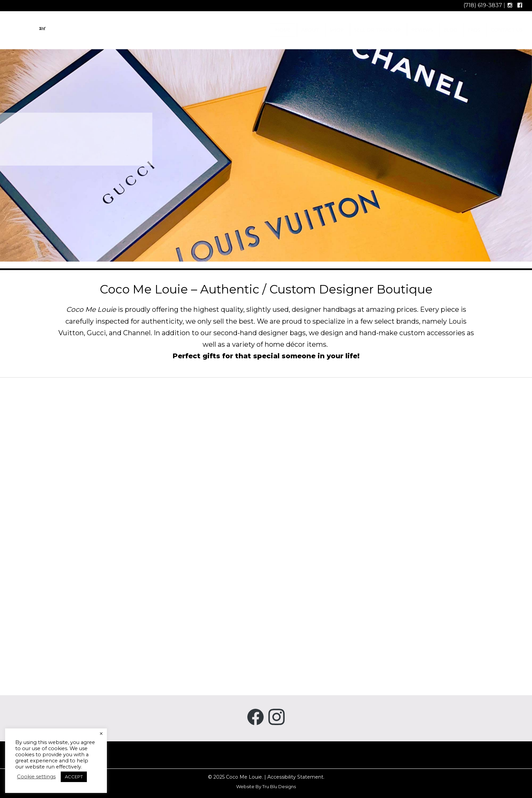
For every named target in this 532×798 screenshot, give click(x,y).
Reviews (422, 30)
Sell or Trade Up (377, 30)
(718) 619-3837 (483, 5)
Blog (450, 30)
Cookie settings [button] (36, 777)
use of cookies (50, 748)
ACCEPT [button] (74, 777)
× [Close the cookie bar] (101, 734)
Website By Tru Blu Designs (266, 786)
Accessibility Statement (295, 777)
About (310, 30)
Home (283, 30)
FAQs (474, 30)
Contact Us (507, 30)
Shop (337, 30)
